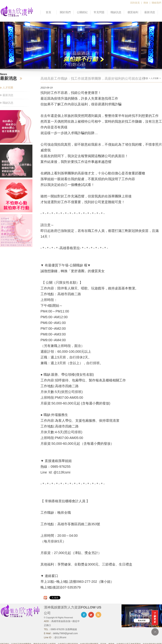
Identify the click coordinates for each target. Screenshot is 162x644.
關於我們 (65, 12)
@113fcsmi (60, 637)
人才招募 (8, 88)
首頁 (48, 12)
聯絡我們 (156, 3)
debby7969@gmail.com (65, 633)
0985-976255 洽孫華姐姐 (64, 629)
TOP (155, 632)
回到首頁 (135, 3)
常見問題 (99, 12)
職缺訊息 (116, 12)
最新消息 (150, 12)
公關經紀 (82, 12)
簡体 (146, 3)
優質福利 (133, 12)
